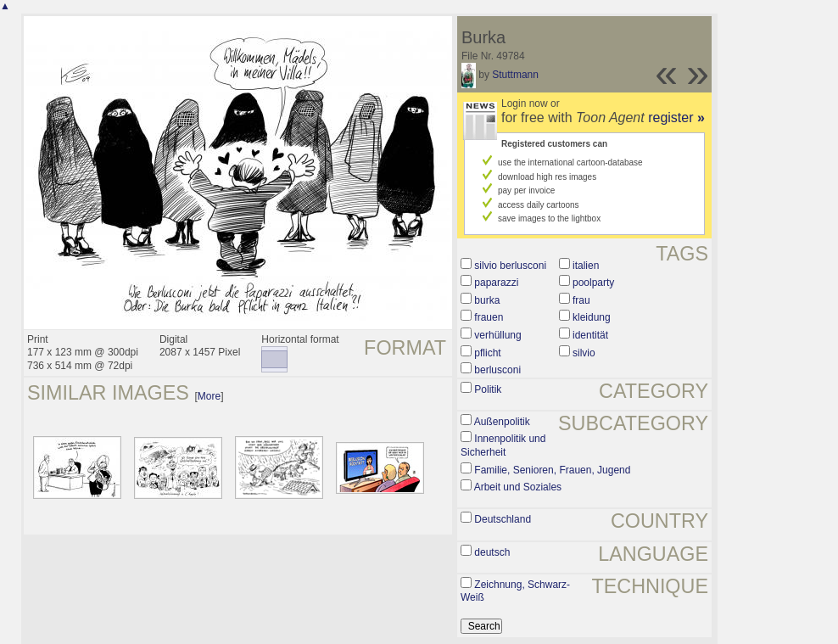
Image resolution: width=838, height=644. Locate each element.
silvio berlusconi (510, 266)
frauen (489, 317)
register (676, 118)
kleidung (592, 317)
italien (586, 266)
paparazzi (496, 283)
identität (590, 335)
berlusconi (497, 370)
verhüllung (497, 335)
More (209, 396)
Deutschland (503, 519)
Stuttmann (515, 75)
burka (487, 300)
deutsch (492, 552)
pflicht (487, 353)
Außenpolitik (502, 422)
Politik (488, 389)
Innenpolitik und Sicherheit (503, 445)
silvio (584, 353)
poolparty (593, 283)
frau (581, 300)
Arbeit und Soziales (518, 487)
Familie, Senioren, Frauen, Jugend (552, 470)
